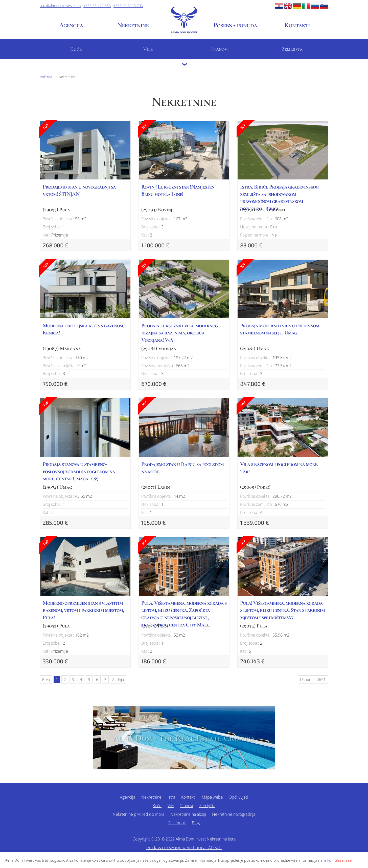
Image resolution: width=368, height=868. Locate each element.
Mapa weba (212, 797)
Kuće (76, 49)
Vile (148, 49)
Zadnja (118, 679)
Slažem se (343, 860)
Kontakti (297, 25)
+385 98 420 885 (97, 6)
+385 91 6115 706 (128, 6)
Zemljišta (292, 49)
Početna (46, 77)
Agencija (71, 25)
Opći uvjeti (238, 797)
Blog (196, 823)
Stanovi (220, 49)
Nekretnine (133, 25)
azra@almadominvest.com (60, 6)
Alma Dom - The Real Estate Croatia (184, 738)
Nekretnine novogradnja (234, 814)
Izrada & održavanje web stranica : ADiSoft (184, 848)
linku (327, 860)
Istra (171, 797)
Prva (46, 679)
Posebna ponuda (235, 25)
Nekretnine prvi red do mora (139, 814)
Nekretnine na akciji (188, 814)
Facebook (177, 823)
